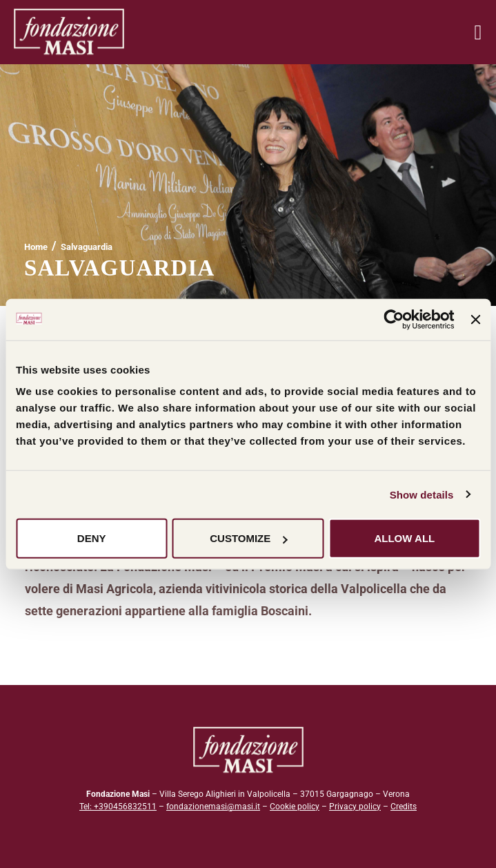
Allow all (404, 538)
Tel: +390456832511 (118, 807)
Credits (404, 807)
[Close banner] (475, 319)
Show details (422, 494)
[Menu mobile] (478, 32)
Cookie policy (295, 807)
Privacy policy (355, 807)
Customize (248, 538)
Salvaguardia (87, 247)
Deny (92, 538)
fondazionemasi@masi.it (213, 807)
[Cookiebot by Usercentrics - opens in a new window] (394, 319)
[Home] (36, 247)
